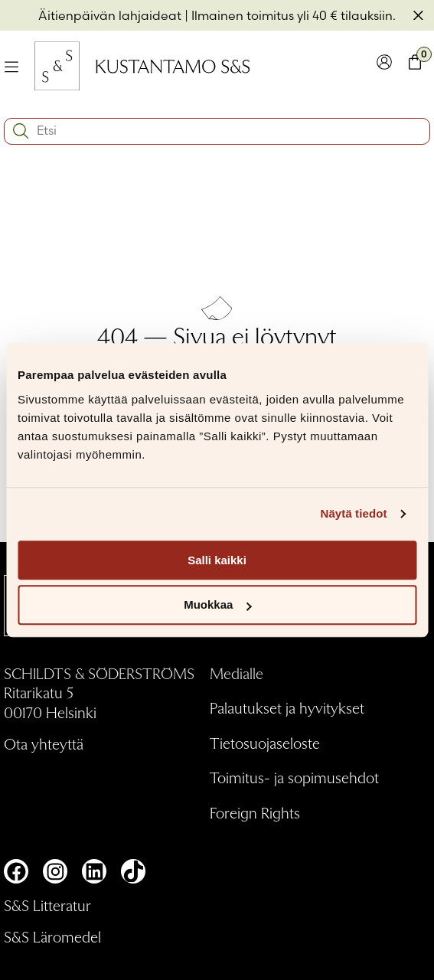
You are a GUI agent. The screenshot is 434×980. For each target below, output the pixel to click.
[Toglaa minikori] (415, 65)
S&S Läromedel (52, 936)
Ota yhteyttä (44, 743)
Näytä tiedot (354, 513)
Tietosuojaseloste (265, 743)
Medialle (237, 673)
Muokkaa (217, 605)
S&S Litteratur (47, 905)
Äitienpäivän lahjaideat (110, 15)
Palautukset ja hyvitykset (287, 707)
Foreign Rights (255, 812)
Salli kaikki (217, 560)
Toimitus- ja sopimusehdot (294, 777)
